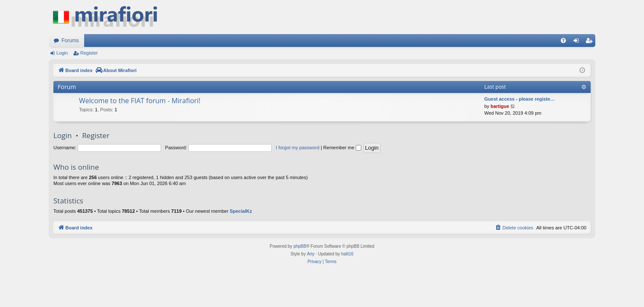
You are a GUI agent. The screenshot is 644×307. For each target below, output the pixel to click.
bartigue (500, 106)
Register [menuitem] (591, 42)
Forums (70, 41)
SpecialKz (241, 211)
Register (89, 53)
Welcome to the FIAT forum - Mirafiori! (140, 101)
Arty (311, 254)
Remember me (342, 148)
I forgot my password (298, 148)
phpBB (300, 246)
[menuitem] (563, 41)
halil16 (347, 254)
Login (62, 53)
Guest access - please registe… (520, 99)
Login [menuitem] (578, 42)
